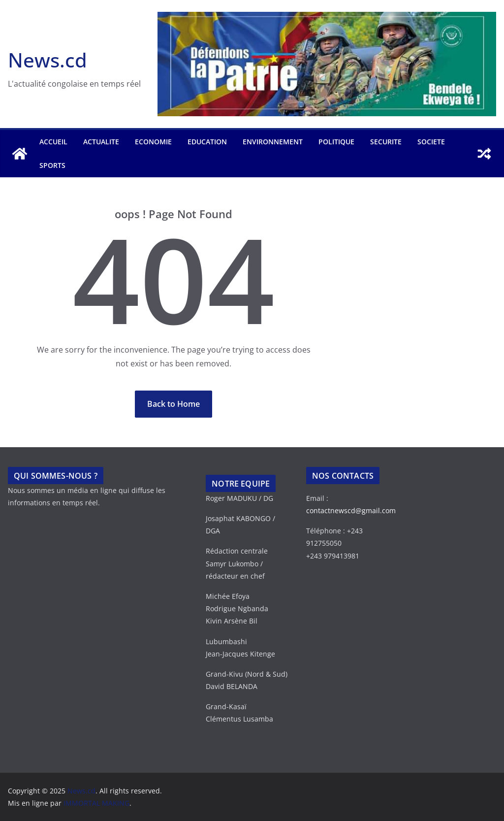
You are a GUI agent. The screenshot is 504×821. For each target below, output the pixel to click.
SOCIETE (431, 142)
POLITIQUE (336, 142)
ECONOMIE (153, 142)
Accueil (53, 142)
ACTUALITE (101, 142)
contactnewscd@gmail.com (351, 510)
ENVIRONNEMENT (273, 142)
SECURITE (386, 142)
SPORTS (52, 165)
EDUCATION (207, 142)
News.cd (47, 60)
